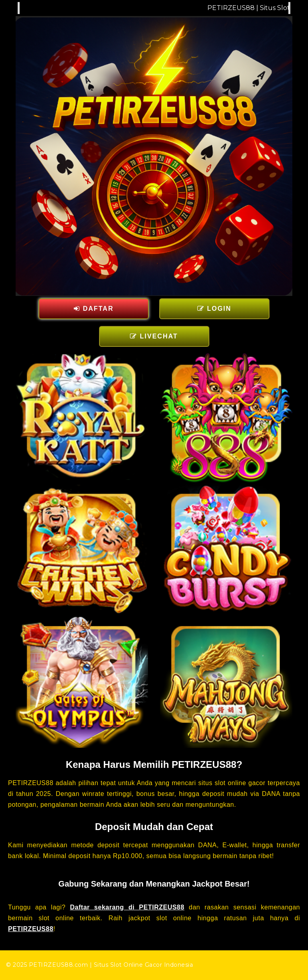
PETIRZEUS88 (31, 929)
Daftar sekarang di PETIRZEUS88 (127, 907)
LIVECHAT (154, 336)
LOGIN (214, 309)
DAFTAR (94, 309)
